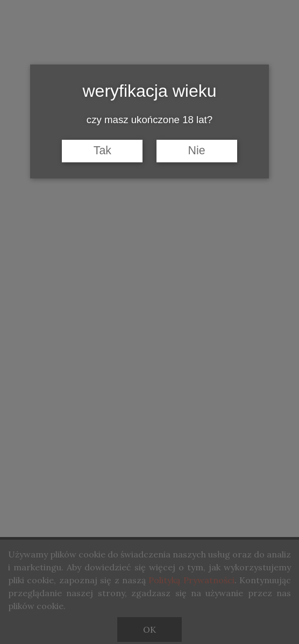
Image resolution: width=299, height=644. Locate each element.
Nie (197, 151)
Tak (102, 151)
